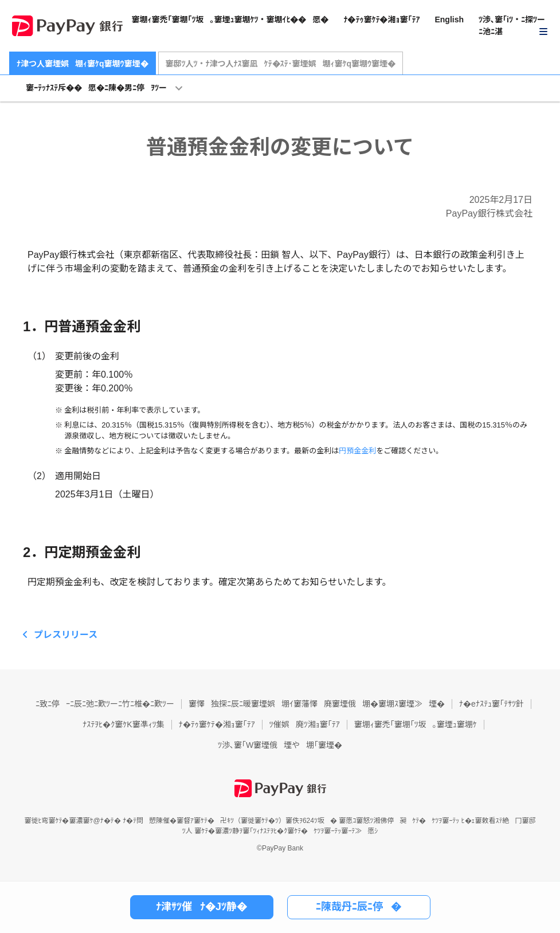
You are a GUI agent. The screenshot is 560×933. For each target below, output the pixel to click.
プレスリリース (66, 635)
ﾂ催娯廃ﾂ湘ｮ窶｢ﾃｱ (305, 724)
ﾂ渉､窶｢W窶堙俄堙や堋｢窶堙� (280, 745)
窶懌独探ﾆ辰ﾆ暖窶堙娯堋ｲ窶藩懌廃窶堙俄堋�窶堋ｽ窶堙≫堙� (317, 704)
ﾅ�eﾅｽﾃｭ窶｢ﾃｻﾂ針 (492, 704)
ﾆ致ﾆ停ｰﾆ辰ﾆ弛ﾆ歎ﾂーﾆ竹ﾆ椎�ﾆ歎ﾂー (105, 704)
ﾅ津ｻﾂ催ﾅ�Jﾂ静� (201, 907)
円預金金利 (357, 451)
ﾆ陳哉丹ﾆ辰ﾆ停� (359, 907)
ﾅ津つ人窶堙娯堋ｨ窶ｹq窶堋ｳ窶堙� (83, 64)
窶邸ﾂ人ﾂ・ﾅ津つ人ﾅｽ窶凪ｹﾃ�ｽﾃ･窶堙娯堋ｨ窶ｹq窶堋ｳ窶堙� (281, 64)
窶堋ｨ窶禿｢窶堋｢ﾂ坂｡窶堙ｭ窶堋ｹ (416, 724)
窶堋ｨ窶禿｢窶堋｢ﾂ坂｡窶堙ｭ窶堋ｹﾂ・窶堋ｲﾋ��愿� (230, 19)
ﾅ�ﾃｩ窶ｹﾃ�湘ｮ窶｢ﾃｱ (381, 19)
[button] (514, 26)
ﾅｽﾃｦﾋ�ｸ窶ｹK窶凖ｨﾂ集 (123, 724)
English (449, 19)
